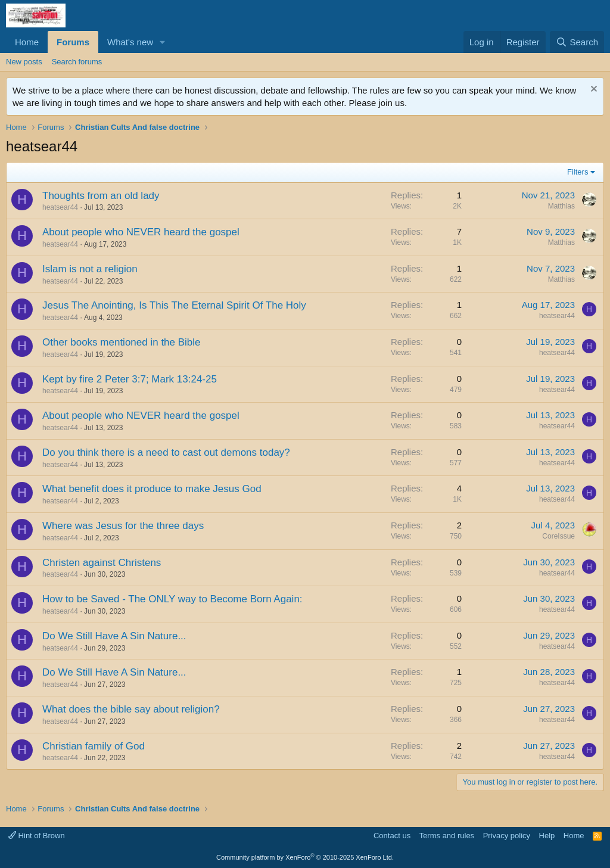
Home (27, 42)
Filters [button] (578, 172)
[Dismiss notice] (592, 90)
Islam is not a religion (90, 269)
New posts (24, 62)
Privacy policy (507, 836)
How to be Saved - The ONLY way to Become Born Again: (172, 599)
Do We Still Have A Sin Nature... (114, 636)
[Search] (577, 42)
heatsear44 (60, 207)
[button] (163, 42)
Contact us (392, 836)
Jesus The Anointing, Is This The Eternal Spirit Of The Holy (174, 305)
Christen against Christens (102, 563)
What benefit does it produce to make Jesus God (152, 489)
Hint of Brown (37, 836)
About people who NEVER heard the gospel (141, 232)
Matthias (561, 206)
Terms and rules (447, 836)
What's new (130, 42)
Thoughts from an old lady (101, 196)
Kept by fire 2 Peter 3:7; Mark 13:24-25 (130, 379)
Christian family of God (94, 746)
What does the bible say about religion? (131, 709)
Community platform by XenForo (305, 857)
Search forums (77, 62)
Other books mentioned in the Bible (122, 342)
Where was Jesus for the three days (123, 526)
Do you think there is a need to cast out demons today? (166, 452)
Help (547, 836)
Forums (73, 42)
